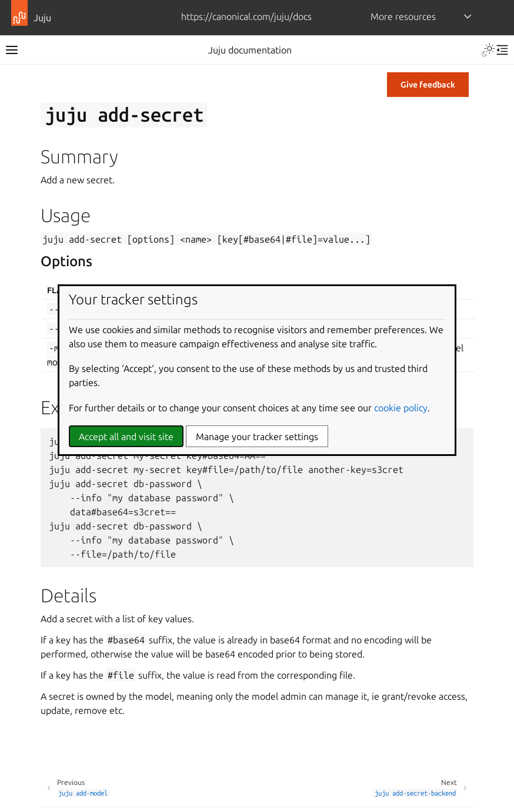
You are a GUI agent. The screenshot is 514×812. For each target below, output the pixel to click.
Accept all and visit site (126, 437)
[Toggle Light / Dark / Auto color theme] (488, 50)
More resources (403, 16)
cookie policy (401, 408)
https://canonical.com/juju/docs (246, 16)
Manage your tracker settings (257, 437)
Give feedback (428, 85)
